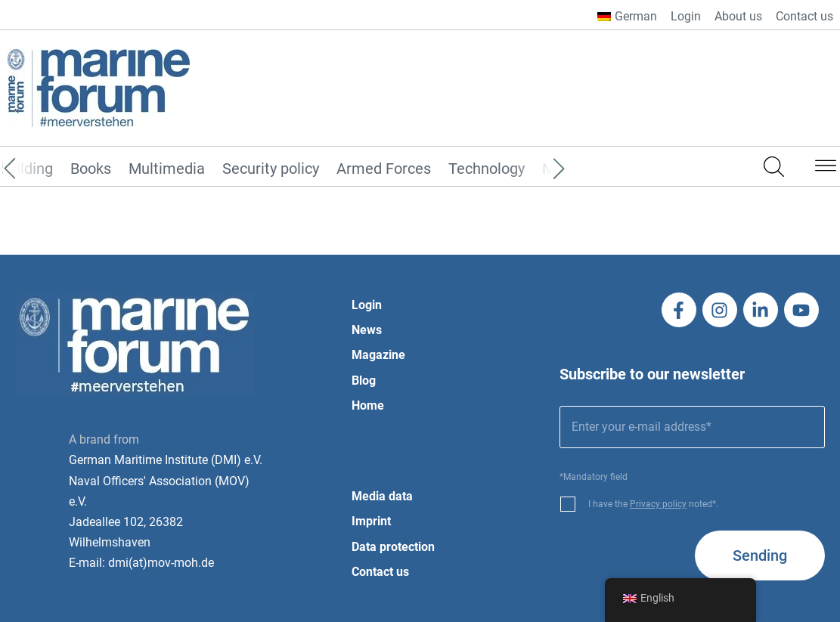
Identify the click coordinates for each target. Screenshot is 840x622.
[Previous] (33, 169)
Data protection (393, 547)
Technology (487, 169)
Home (368, 405)
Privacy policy (658, 504)
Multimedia (167, 169)
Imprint (371, 521)
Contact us (804, 16)
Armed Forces (384, 169)
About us (738, 16)
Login (686, 16)
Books (91, 169)
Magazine (378, 355)
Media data (382, 496)
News (367, 330)
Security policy (271, 169)
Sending (760, 555)
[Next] (536, 169)
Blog (364, 381)
